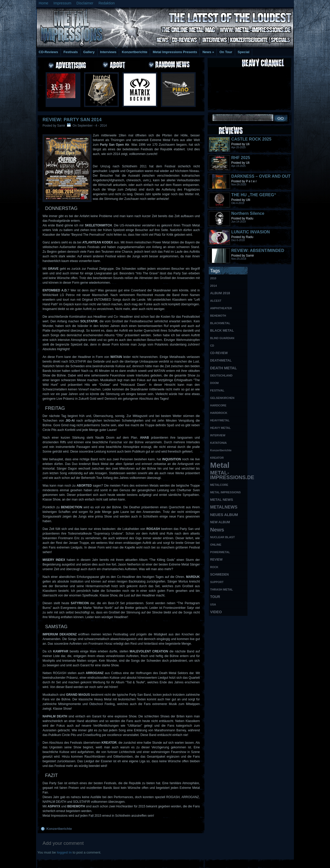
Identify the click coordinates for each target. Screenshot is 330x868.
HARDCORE (218, 405)
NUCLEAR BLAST (222, 537)
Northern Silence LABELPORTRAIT (249, 216)
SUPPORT (217, 582)
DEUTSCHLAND (221, 375)
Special (244, 52)
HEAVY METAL (220, 428)
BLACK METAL (222, 330)
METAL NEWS (222, 500)
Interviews (108, 52)
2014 (213, 286)
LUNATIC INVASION (251, 232)
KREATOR (217, 458)
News (208, 52)
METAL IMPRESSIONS (225, 492)
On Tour (226, 52)
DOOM (214, 383)
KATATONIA (218, 443)
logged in (64, 852)
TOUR (215, 597)
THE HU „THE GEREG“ (254, 195)
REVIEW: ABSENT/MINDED (258, 251)
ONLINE (216, 545)
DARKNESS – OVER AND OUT (261, 176)
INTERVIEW (218, 435)
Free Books (57, 863)
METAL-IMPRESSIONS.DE (229, 475)
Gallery (89, 52)
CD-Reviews (48, 52)
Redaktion (107, 3)
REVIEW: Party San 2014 (72, 120)
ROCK (214, 567)
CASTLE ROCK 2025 (251, 139)
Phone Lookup (281, 863)
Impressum (62, 3)
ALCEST (216, 301)
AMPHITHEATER (221, 308)
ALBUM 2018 (220, 293)
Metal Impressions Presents (175, 52)
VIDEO (216, 612)
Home (43, 3)
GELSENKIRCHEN (222, 398)
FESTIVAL (217, 390)
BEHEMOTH (218, 316)
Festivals (71, 52)
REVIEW (216, 560)
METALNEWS (224, 507)
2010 (213, 278)
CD (212, 346)
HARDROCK (219, 413)
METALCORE (219, 485)
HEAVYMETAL (220, 420)
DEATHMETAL (221, 361)
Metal (220, 465)
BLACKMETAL (220, 323)
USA (213, 604)
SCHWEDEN (219, 575)
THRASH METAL (222, 589)
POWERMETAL (220, 552)
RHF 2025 (241, 158)
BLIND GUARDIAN (222, 338)
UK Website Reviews (253, 863)
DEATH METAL (224, 368)
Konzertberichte (134, 52)
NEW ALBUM (220, 522)
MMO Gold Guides (224, 863)
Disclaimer (85, 3)
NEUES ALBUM (224, 515)
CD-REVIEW (219, 353)
